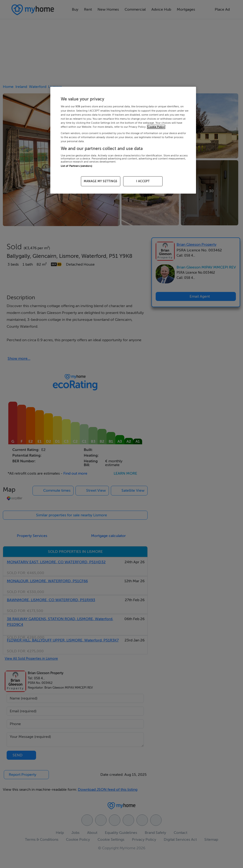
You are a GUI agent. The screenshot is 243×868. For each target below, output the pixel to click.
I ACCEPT (143, 181)
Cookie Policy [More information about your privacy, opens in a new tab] (156, 127)
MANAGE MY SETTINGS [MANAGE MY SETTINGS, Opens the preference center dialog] (101, 181)
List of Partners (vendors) (76, 166)
